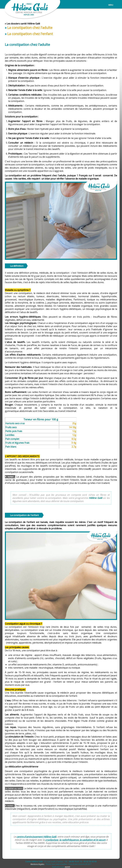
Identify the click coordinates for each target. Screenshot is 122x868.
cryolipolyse (52, 840)
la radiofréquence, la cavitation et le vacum (82, 840)
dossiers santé (19, 24)
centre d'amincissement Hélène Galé (36, 837)
